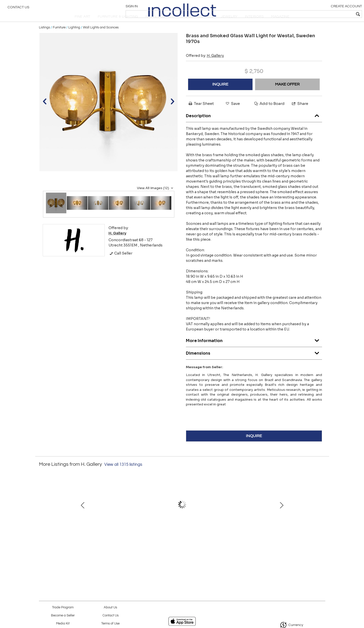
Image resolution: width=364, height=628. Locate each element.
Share (300, 114)
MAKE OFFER (287, 95)
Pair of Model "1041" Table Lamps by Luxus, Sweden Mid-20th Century (286, 543)
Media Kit (63, 624)
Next (322, 520)
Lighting (74, 38)
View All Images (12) (156, 199)
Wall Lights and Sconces (101, 38)
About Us (110, 608)
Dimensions (254, 363)
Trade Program (63, 608)
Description (254, 126)
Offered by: (205, 66)
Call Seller (120, 264)
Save (232, 114)
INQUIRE (220, 95)
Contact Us (18, 9)
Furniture (59, 38)
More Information (254, 350)
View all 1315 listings (123, 475)
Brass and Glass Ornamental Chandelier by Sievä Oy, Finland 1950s (75, 543)
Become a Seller (63, 616)
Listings (44, 38)
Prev (43, 520)
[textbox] (324, 14)
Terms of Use (110, 624)
